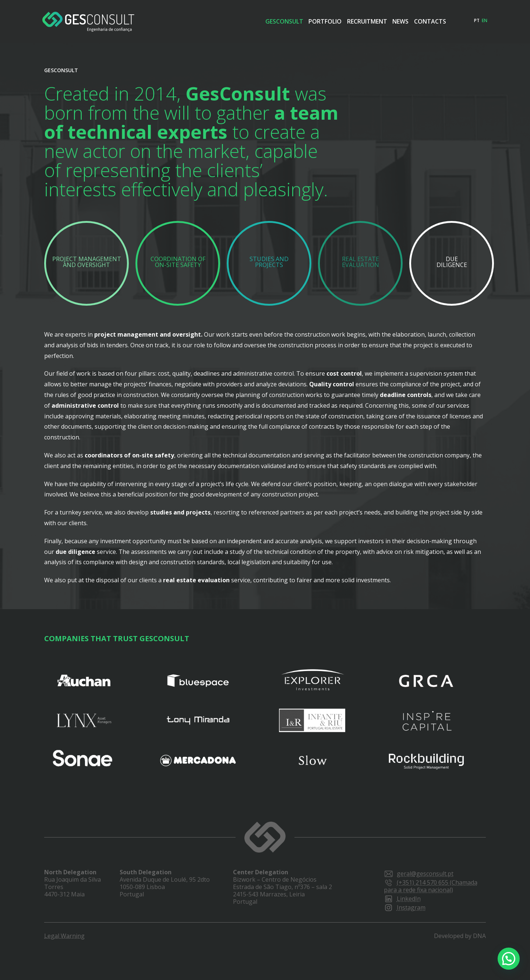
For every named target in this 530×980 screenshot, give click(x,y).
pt (477, 20)
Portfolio (289, 21)
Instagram (405, 907)
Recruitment (342, 21)
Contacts (426, 21)
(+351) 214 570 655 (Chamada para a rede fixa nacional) (431, 886)
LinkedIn (402, 899)
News (386, 21)
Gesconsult (237, 21)
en (485, 20)
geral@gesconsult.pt (419, 874)
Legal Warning (64, 936)
